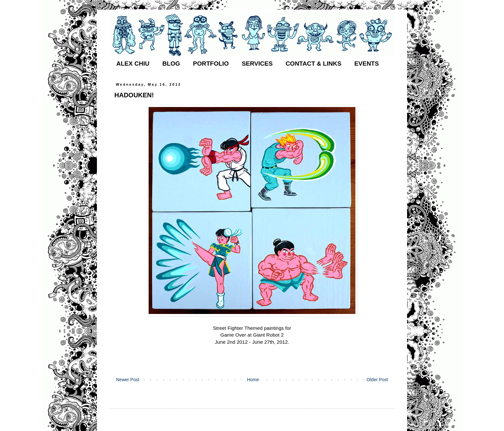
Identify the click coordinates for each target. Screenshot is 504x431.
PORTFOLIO (211, 64)
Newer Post (128, 380)
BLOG (171, 64)
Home (253, 380)
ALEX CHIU (133, 64)
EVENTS (367, 64)
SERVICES (257, 64)
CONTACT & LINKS (314, 64)
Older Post (377, 380)
